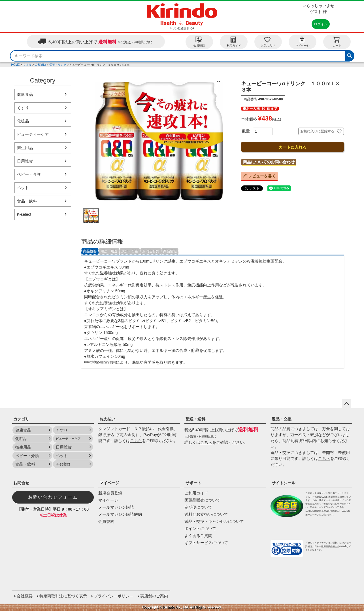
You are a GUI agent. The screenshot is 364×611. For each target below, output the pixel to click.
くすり (27, 65)
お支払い (107, 419)
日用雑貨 (25, 161)
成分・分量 (130, 251)
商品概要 (90, 251)
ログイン (321, 24)
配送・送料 (195, 419)
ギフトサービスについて (206, 543)
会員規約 (106, 521)
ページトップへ (346, 404)
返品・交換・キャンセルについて (214, 521)
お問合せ (21, 483)
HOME (16, 65)
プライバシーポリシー (114, 596)
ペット (23, 188)
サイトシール (284, 483)
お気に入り (268, 42)
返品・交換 (282, 419)
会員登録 (199, 42)
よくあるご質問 (198, 536)
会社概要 (25, 596)
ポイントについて (200, 528)
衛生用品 (25, 148)
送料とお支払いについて (206, 514)
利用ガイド (234, 42)
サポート (193, 483)
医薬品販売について (202, 500)
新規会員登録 (110, 493)
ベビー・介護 (29, 174)
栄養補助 (40, 65)
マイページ (303, 42)
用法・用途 (109, 251)
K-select (24, 214)
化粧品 (23, 121)
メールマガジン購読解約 (120, 514)
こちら (136, 441)
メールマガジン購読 (116, 507)
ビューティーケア (33, 134)
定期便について (198, 507)
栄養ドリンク (58, 65)
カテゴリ (21, 419)
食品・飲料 (27, 201)
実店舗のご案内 (154, 596)
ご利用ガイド (196, 493)
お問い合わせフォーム (53, 497)
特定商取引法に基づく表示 (63, 596)
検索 (350, 55)
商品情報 (170, 251)
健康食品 (25, 94)
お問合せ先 (151, 251)
